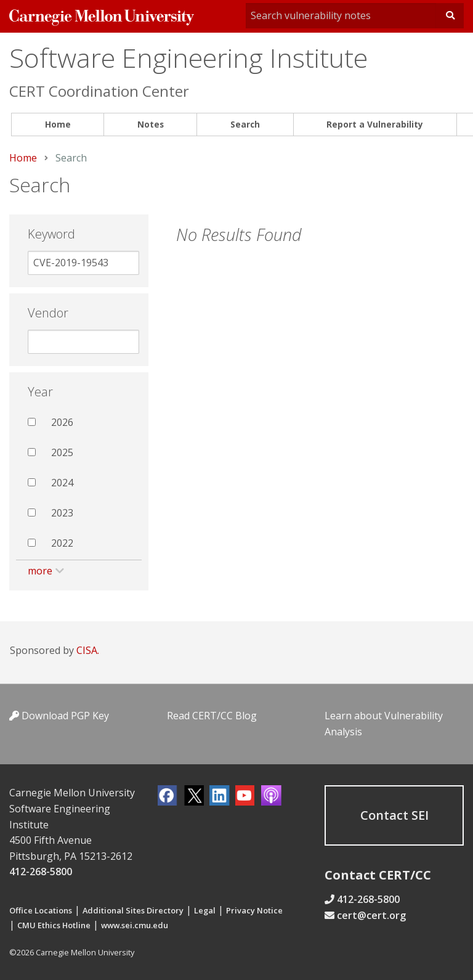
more (40, 571)
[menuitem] (58, 125)
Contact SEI (394, 815)
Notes (151, 124)
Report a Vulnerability (375, 124)
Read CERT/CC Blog (212, 716)
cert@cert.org (371, 915)
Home (58, 124)
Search (245, 124)
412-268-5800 (41, 872)
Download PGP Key (59, 716)
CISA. (88, 650)
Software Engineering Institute (188, 58)
